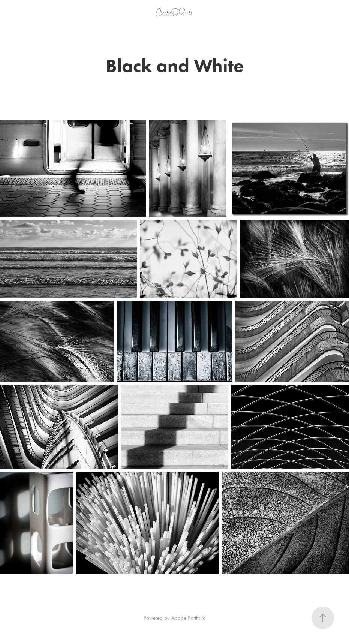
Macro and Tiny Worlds (45, 18)
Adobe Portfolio (189, 618)
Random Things (33, 36)
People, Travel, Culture (43, 9)
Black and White (38, 27)
